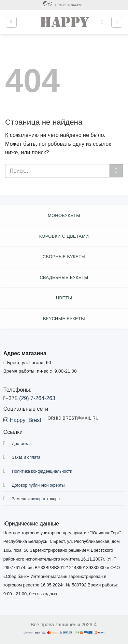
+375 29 (68, 5)
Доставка (21, 444)
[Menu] (11, 22)
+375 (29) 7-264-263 (30, 398)
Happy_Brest (25, 420)
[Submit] (116, 171)
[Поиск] (103, 22)
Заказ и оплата (26, 457)
